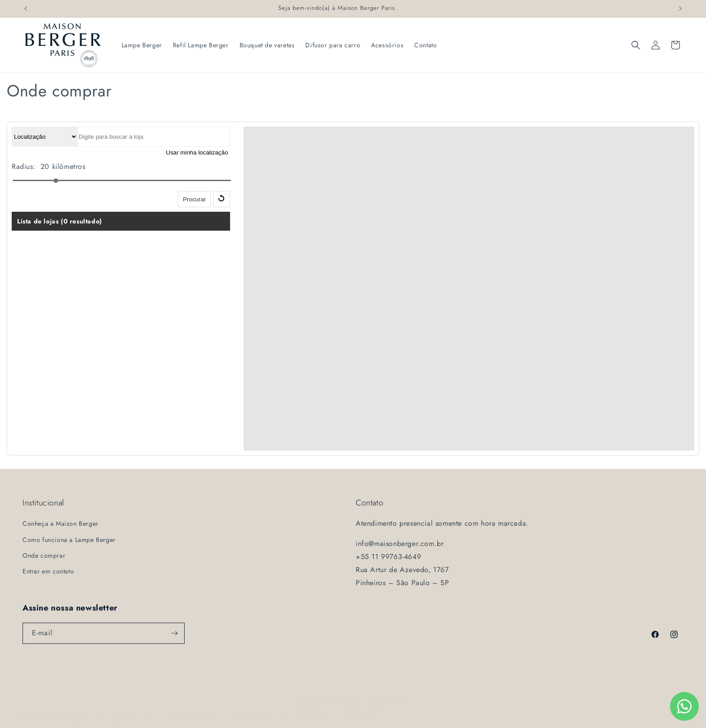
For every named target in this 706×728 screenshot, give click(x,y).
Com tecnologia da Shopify (114, 712)
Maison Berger (62, 712)
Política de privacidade (183, 712)
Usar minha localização (197, 152)
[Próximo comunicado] (680, 9)
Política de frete (353, 712)
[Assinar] (174, 635)
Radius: (24, 166)
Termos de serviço (303, 712)
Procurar (194, 199)
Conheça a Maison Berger (61, 523)
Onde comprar (44, 555)
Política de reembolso (246, 712)
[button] (636, 45)
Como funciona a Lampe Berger (69, 540)
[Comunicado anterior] (26, 9)
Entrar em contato (48, 571)
